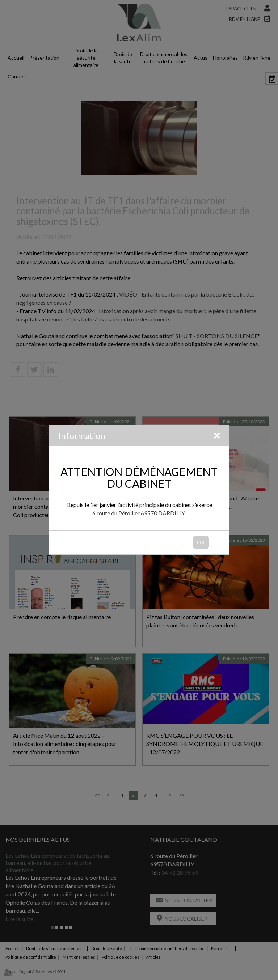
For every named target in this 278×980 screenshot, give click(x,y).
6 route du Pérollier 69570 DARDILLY (138, 513)
